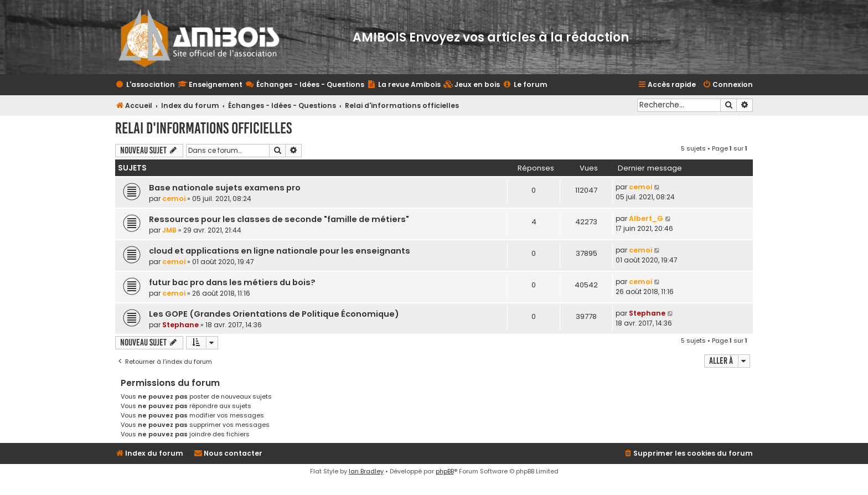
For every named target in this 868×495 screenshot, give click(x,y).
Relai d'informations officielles (203, 128)
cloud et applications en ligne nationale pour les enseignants (280, 251)
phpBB (445, 471)
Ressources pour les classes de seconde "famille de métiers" (279, 219)
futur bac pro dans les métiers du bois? (232, 282)
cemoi (174, 198)
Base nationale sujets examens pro (225, 188)
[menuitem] (472, 85)
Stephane (180, 325)
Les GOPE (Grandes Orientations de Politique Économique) (274, 314)
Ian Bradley (366, 471)
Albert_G (646, 218)
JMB (169, 230)
